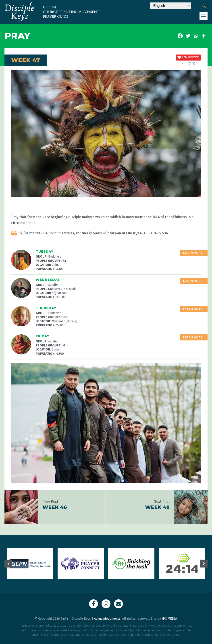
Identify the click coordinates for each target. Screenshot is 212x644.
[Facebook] (180, 36)
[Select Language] (171, 6)
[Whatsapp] (196, 36)
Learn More (193, 253)
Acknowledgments (107, 619)
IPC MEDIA (169, 619)
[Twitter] (188, 36)
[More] (204, 36)
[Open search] (204, 6)
